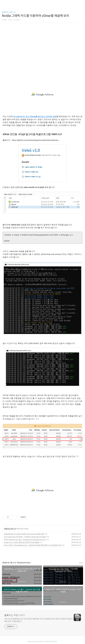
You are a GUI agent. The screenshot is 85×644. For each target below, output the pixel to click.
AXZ (42, 641)
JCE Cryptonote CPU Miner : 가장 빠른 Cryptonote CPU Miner (25, 537)
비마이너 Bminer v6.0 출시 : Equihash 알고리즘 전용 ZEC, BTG (25, 540)
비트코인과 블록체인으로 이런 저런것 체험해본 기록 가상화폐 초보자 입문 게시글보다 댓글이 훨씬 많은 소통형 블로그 (39, 620)
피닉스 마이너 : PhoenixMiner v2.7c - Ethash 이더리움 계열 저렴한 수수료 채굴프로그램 (33, 545)
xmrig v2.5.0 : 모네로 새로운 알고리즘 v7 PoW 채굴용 (22, 542)
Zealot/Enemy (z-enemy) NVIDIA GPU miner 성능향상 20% (24, 534)
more (81, 563)
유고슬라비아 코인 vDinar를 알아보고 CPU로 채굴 (35, 116)
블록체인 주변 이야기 (15, 615)
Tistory (55, 641)
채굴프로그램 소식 (9, 12)
